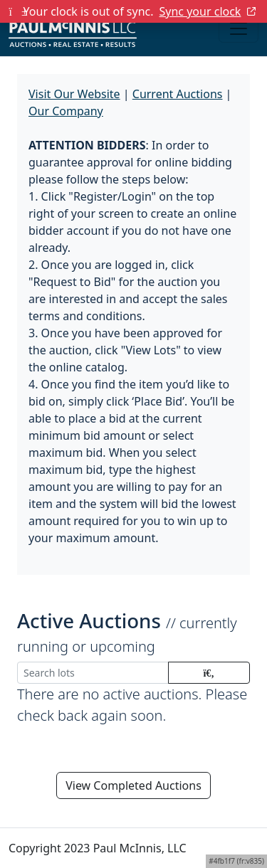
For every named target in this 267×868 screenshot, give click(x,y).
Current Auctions (178, 94)
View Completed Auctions (133, 785)
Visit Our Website (74, 94)
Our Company (66, 111)
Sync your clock (208, 11)
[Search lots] (93, 673)
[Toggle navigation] (239, 28)
